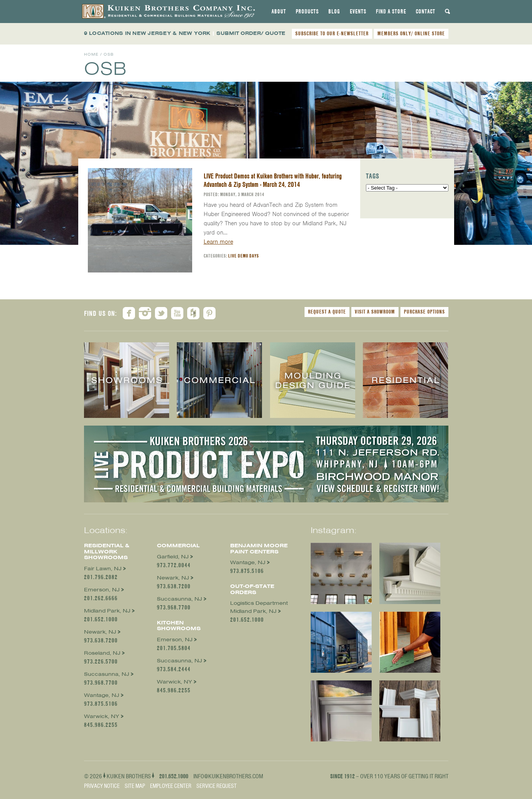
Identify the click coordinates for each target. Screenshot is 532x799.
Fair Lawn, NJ (103, 569)
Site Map (135, 786)
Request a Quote (327, 312)
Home (91, 54)
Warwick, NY (102, 716)
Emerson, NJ (102, 590)
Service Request (217, 786)
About (279, 12)
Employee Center (171, 786)
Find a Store (391, 12)
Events (358, 12)
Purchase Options (424, 312)
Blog (334, 12)
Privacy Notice (102, 786)
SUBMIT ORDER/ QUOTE (251, 33)
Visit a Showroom (375, 312)
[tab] (279, 12)
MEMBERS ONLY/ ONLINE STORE (411, 33)
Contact (426, 12)
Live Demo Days (244, 256)
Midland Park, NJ (107, 611)
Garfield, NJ (173, 557)
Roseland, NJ (102, 653)
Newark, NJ (100, 632)
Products (307, 12)
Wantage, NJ (102, 695)
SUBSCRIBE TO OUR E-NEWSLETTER (332, 33)
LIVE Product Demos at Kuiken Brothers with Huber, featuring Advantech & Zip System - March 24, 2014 (273, 180)
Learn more (218, 242)
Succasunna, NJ (107, 674)
